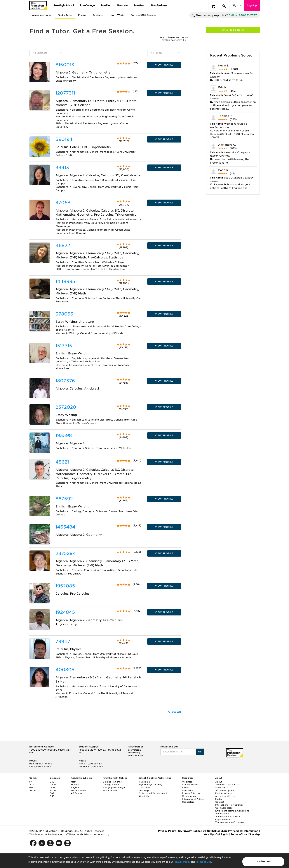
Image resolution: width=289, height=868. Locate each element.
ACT (32, 785)
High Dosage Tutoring (150, 785)
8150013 (65, 65)
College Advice (111, 785)
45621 (62, 462)
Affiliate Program (225, 790)
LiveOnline (188, 790)
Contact (220, 802)
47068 (63, 203)
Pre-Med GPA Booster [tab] (143, 15)
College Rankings (112, 782)
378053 (64, 314)
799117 (63, 641)
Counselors (188, 802)
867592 (64, 499)
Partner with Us (224, 793)
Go (200, 752)
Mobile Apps (189, 796)
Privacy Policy (182, 862)
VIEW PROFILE (164, 65)
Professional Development (153, 793)
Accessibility (222, 814)
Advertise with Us (225, 796)
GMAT (53, 785)
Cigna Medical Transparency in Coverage (230, 821)
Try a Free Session (233, 30)
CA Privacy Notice (189, 831)
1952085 (65, 586)
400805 (65, 670)
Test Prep (144, 790)
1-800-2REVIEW (50, 750)
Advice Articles (190, 785)
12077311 (65, 93)
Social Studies (79, 790)
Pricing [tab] (82, 15)
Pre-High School (64, 5)
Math (74, 782)
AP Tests (34, 790)
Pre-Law (122, 5)
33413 (62, 168)
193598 (64, 435)
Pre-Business (159, 5)
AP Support (77, 793)
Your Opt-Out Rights (216, 834)
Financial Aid (110, 790)
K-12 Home (144, 782)
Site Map (254, 834)
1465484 (65, 527)
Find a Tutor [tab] (65, 15)
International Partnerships (229, 805)
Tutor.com (144, 788)
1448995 (65, 281)
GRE (52, 782)
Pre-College (87, 5)
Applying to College (114, 788)
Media (219, 799)
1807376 (65, 381)
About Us (144, 796)
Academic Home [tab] (42, 15)
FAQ (32, 753)
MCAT (53, 790)
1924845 (65, 612)
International (134, 750)
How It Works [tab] (117, 15)
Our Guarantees (224, 808)
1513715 (64, 346)
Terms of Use (203, 862)
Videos (186, 788)
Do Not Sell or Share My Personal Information (230, 831)
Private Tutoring (191, 793)
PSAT (32, 788)
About (219, 782)
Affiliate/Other (135, 756)
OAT (52, 796)
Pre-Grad (139, 5)
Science (75, 785)
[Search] (224, 6)
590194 (64, 139)
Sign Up (252, 5)
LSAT (52, 788)
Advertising (134, 753)
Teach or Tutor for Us (227, 785)
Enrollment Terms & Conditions (232, 811)
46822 (63, 245)
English (75, 788)
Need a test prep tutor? (224, 16)
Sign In (237, 5)
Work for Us (222, 788)
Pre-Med (106, 5)
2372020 (66, 407)
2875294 (66, 553)
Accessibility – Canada (228, 816)
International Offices (193, 799)
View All (175, 712)
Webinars (187, 782)
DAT (52, 793)
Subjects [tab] (98, 15)
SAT (31, 782)
